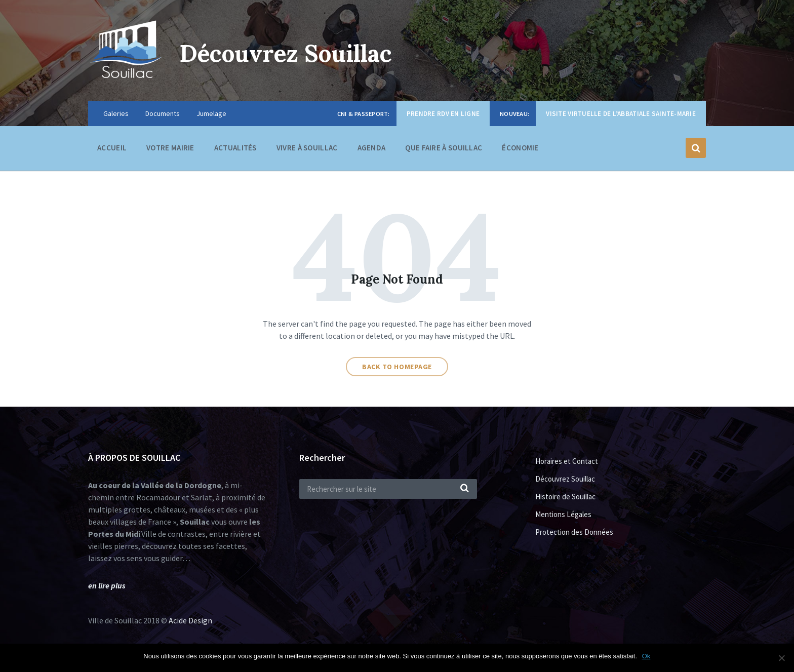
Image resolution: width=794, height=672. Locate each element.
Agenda (372, 148)
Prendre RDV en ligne (443, 114)
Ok (646, 656)
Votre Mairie (170, 150)
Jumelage (211, 113)
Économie (520, 150)
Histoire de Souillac (565, 497)
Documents (163, 113)
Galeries (116, 113)
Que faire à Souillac (444, 150)
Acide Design (190, 620)
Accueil (112, 148)
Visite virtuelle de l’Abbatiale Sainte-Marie (621, 114)
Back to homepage (397, 367)
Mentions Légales (563, 514)
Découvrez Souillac (291, 53)
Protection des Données (574, 532)
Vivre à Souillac (307, 150)
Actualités (235, 148)
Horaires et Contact (567, 461)
